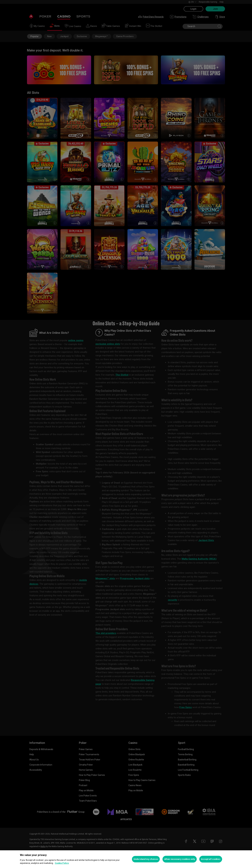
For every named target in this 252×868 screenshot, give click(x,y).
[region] (126, 859)
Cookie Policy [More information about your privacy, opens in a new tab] (62, 863)
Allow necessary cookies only (180, 859)
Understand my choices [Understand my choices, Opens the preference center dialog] (146, 859)
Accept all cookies (211, 859)
